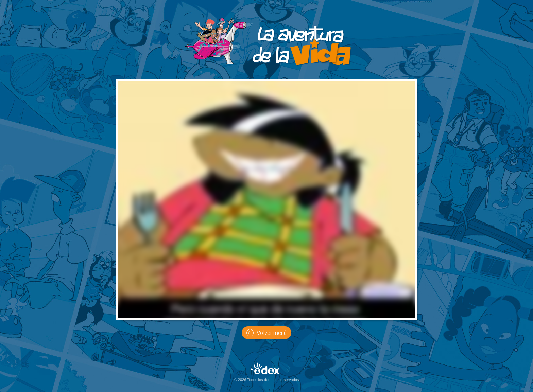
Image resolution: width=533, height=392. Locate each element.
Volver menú (266, 333)
